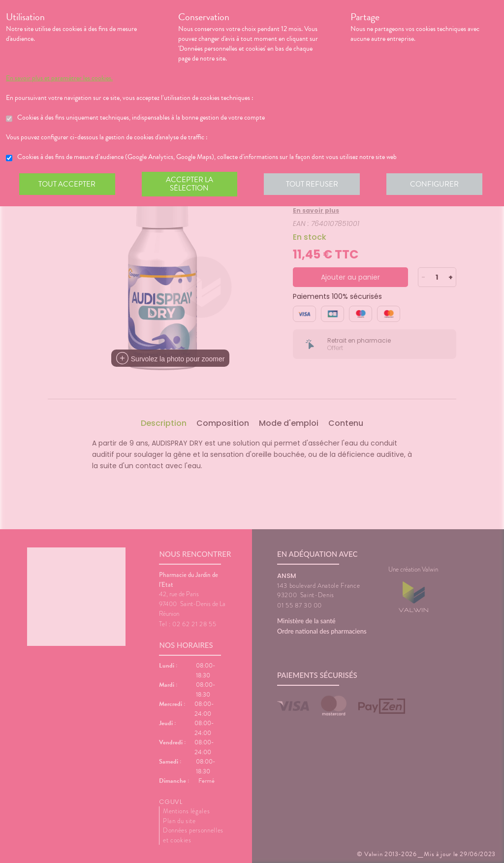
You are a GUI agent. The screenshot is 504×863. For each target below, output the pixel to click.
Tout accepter (67, 184)
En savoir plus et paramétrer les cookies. (59, 78)
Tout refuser (314, 184)
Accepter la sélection (191, 184)
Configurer (437, 184)
